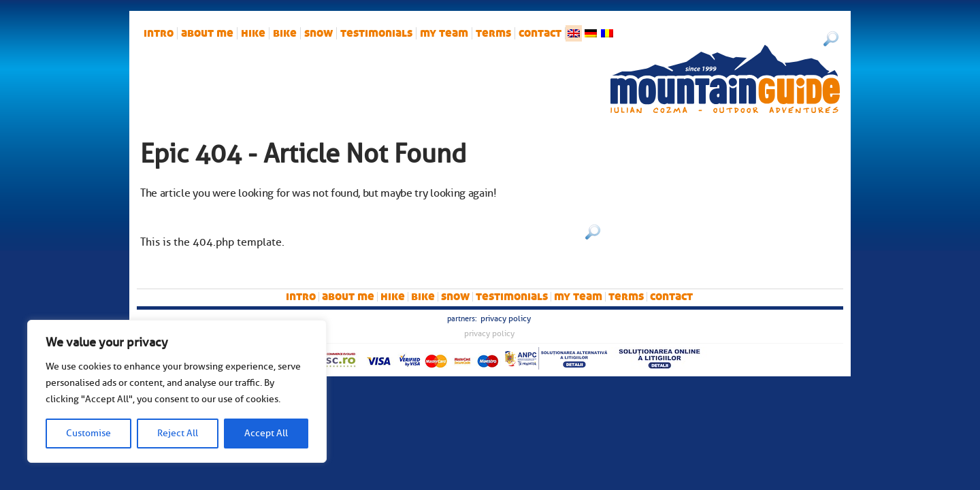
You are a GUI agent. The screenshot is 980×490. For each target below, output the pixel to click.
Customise (88, 433)
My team (444, 33)
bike (285, 33)
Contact (540, 33)
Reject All (178, 433)
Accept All (266, 433)
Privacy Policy (506, 318)
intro (159, 33)
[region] (177, 391)
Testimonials (376, 33)
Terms (493, 33)
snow (318, 33)
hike (253, 33)
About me (207, 33)
